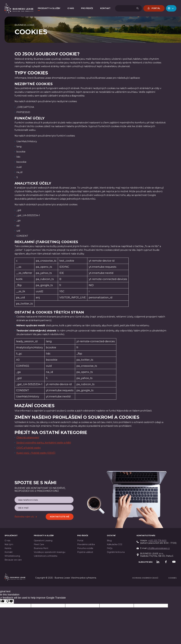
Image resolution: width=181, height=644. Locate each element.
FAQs (110, 548)
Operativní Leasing (43, 541)
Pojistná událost (85, 552)
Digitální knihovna (116, 552)
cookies (172, 578)
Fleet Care (39, 544)
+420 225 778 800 (157, 541)
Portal (80, 541)
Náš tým (9, 544)
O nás (7, 541)
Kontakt (9, 552)
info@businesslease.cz (159, 548)
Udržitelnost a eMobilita (46, 556)
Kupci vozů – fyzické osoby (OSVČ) (36, 453)
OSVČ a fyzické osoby (29, 448)
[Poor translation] (10, 601)
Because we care (13, 560)
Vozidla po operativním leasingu (50, 552)
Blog (109, 541)
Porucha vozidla (85, 548)
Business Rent (41, 548)
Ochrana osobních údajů (145, 578)
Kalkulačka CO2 (115, 544)
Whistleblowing (12, 556)
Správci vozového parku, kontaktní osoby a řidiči (44, 443)
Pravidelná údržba (86, 544)
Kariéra (8, 548)
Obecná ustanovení (28, 437)
